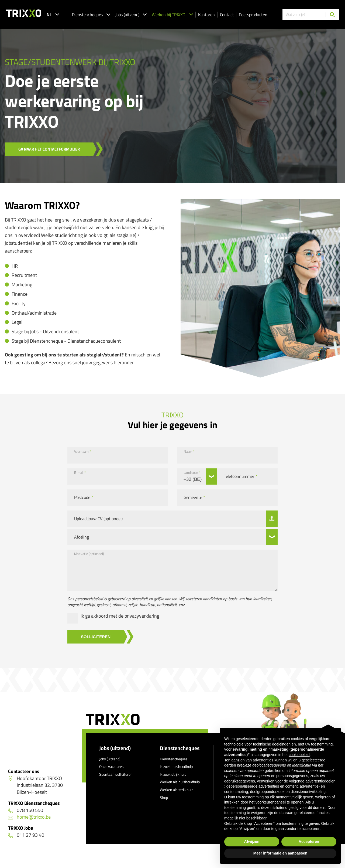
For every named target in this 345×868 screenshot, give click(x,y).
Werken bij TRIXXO (172, 15)
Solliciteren (96, 637)
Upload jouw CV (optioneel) (98, 519)
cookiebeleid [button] (299, 755)
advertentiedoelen (320, 781)
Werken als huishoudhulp (180, 782)
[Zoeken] (332, 15)
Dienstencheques (91, 15)
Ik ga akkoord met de (120, 616)
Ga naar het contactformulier (49, 149)
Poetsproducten (253, 15)
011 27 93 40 (26, 835)
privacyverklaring (142, 616)
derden (230, 765)
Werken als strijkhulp (177, 790)
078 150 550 (26, 810)
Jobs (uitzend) (131, 15)
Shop (164, 797)
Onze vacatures (111, 766)
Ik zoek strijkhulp (173, 774)
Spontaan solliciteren (116, 774)
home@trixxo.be (29, 817)
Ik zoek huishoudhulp (176, 766)
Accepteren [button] (309, 842)
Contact (227, 15)
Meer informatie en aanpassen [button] (280, 853)
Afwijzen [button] (252, 842)
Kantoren (206, 15)
